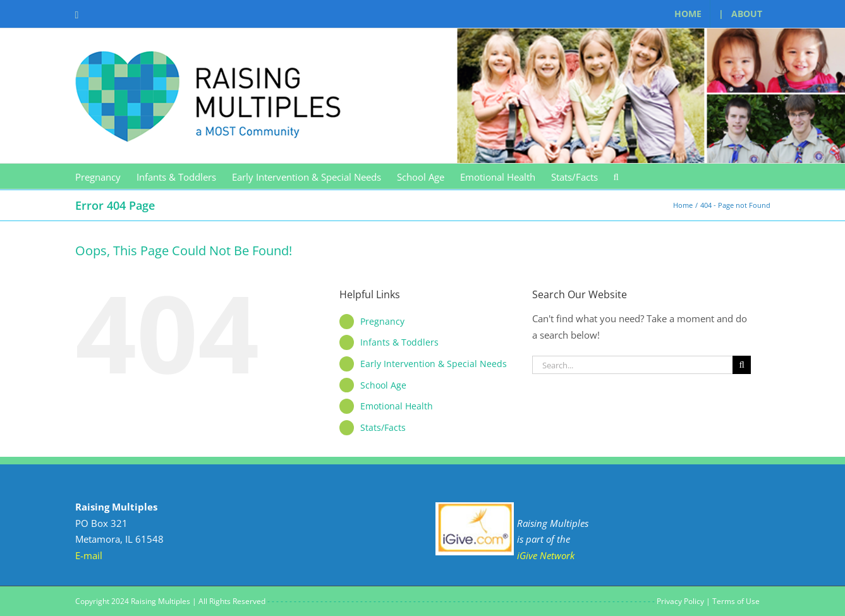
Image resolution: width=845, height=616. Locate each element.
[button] (616, 176)
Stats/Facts (383, 427)
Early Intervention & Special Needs (434, 364)
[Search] (742, 365)
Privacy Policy (680, 601)
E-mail (89, 555)
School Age (383, 385)
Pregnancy (382, 321)
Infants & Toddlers (399, 342)
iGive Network (546, 555)
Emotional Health (397, 406)
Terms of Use (736, 601)
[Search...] (633, 365)
